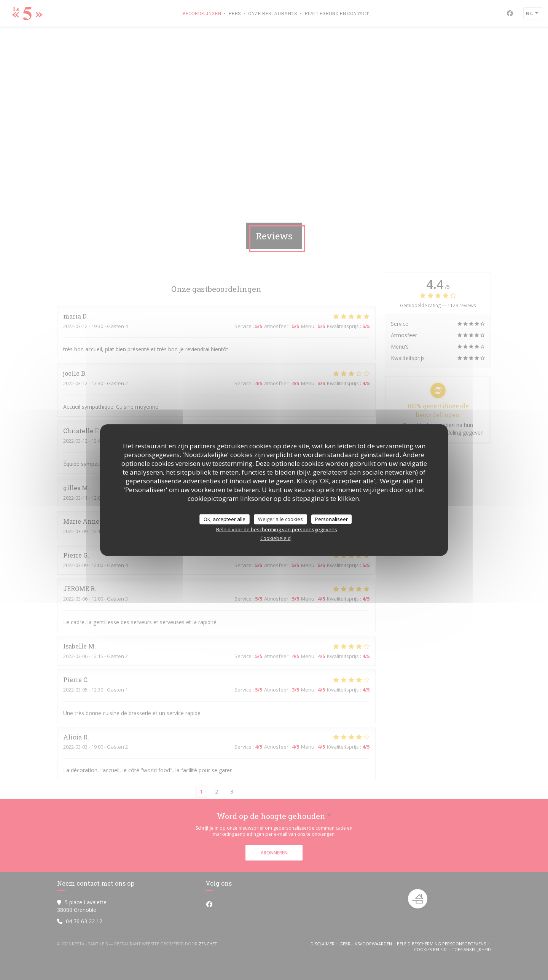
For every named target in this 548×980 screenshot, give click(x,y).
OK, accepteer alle (225, 519)
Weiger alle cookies (280, 519)
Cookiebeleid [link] (276, 538)
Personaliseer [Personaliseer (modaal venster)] (331, 519)
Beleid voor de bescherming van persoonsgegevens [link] (277, 529)
